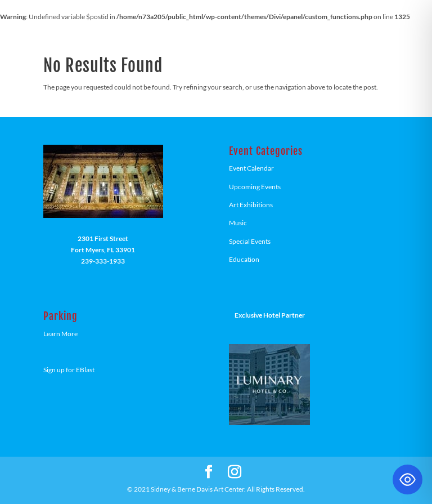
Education (244, 259)
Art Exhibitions (251, 205)
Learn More (60, 334)
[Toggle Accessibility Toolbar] (408, 480)
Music (238, 223)
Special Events (250, 241)
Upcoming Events (255, 187)
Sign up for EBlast (69, 370)
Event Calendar (251, 168)
